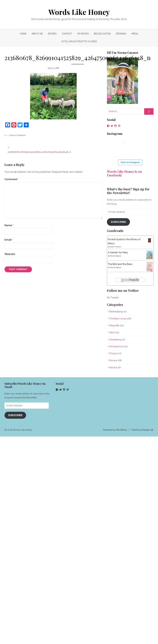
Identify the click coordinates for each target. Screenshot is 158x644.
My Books (83, 34)
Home (23, 34)
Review (113, 368)
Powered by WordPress (113, 430)
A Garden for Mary (117, 252)
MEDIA (135, 34)
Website (12, 254)
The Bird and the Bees (119, 264)
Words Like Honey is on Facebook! (124, 173)
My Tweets (112, 297)
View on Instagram (129, 162)
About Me (37, 34)
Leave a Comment (19, 135)
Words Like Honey (79, 12)
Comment (13, 179)
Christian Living (117, 319)
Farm (111, 332)
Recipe (113, 360)
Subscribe (118, 222)
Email (10, 240)
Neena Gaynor (115, 256)
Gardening (115, 340)
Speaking (121, 34)
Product (113, 353)
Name (11, 225)
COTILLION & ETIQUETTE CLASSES (79, 41)
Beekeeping (115, 312)
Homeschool (116, 347)
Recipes (52, 34)
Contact (67, 34)
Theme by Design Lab (141, 430)
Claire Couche (115, 247)
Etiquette (114, 325)
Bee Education (102, 34)
